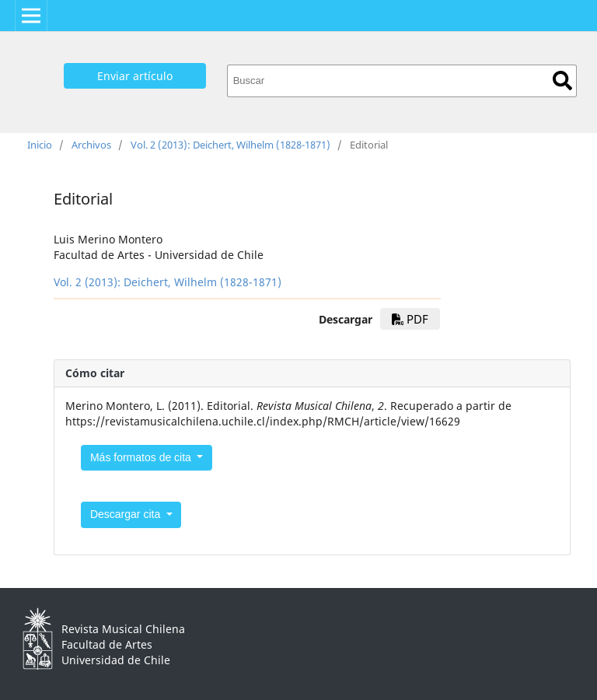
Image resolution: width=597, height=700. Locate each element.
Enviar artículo (135, 76)
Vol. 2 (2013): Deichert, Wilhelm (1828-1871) (230, 145)
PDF (410, 319)
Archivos (91, 145)
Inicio (40, 145)
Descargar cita (127, 514)
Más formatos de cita (142, 457)
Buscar (562, 80)
